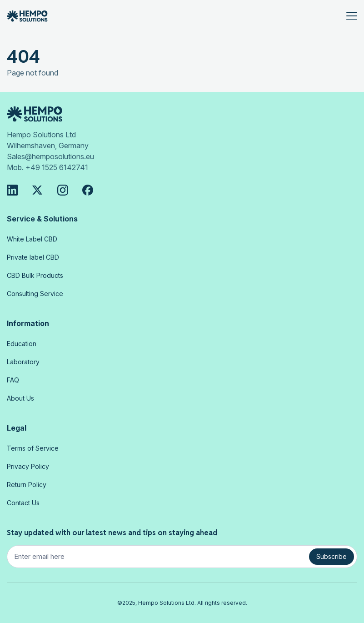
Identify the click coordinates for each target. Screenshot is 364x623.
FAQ (13, 380)
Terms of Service (33, 448)
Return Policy (27, 485)
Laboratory (23, 362)
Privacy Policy (28, 466)
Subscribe (332, 556)
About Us (20, 398)
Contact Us (23, 503)
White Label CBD (32, 239)
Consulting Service (35, 294)
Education (22, 344)
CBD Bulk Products (35, 275)
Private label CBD (33, 257)
